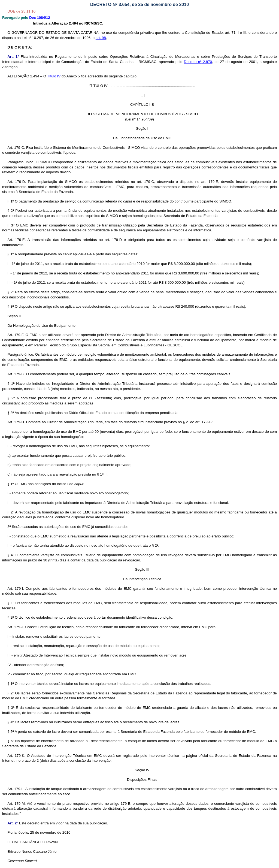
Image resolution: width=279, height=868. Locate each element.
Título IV (54, 76)
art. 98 (101, 38)
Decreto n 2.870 (198, 62)
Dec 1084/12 (40, 18)
